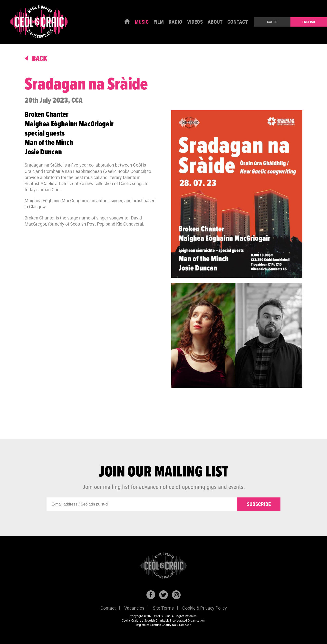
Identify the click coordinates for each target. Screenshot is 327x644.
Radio (175, 22)
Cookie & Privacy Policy (205, 608)
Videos (195, 22)
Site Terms (163, 608)
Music (142, 22)
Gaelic (272, 22)
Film (159, 22)
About (215, 22)
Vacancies (134, 608)
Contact (238, 22)
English (309, 22)
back (36, 59)
